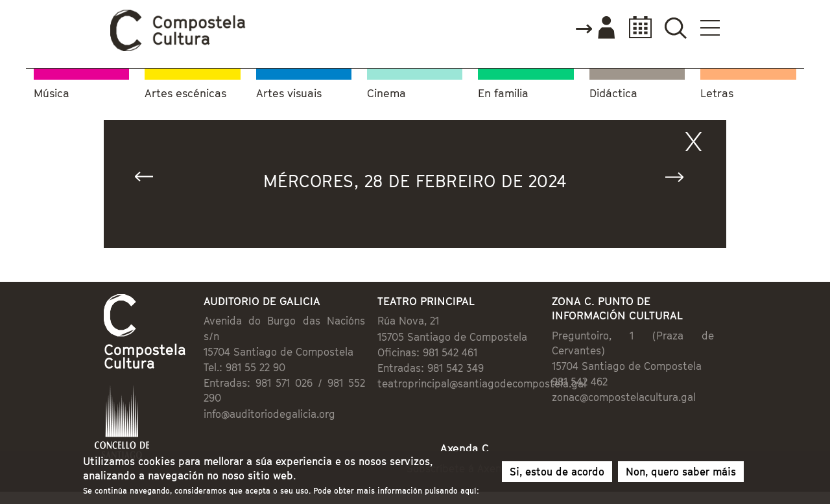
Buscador (675, 28)
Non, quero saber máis (681, 474)
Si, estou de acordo (557, 474)
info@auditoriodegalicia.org (269, 414)
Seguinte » (680, 180)
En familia (503, 94)
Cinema (386, 94)
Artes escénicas (185, 94)
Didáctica (613, 94)
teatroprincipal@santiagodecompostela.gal (482, 384)
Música (52, 94)
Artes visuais (289, 94)
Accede (595, 29)
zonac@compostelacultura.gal (624, 397)
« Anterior (150, 180)
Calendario (636, 28)
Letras (717, 94)
